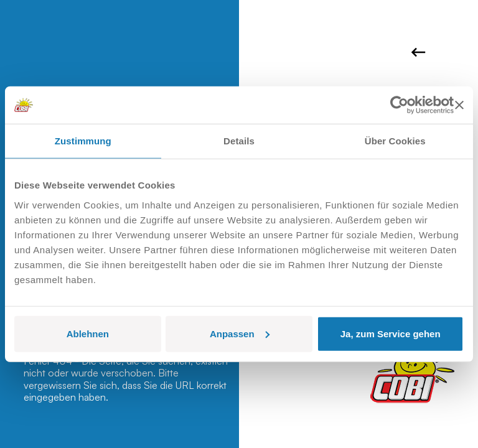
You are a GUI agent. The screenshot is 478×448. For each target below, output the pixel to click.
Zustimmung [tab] (83, 141)
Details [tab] (239, 141)
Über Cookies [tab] (395, 141)
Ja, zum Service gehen (391, 333)
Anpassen (240, 333)
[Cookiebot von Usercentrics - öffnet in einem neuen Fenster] (399, 105)
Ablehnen (88, 333)
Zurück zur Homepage (418, 52)
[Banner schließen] (459, 105)
